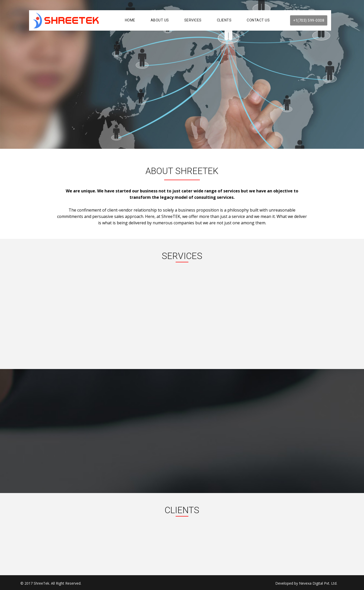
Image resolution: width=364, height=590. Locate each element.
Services (193, 20)
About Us (160, 20)
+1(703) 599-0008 (309, 20)
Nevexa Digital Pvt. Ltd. (318, 583)
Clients (224, 20)
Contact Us (258, 20)
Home (130, 20)
